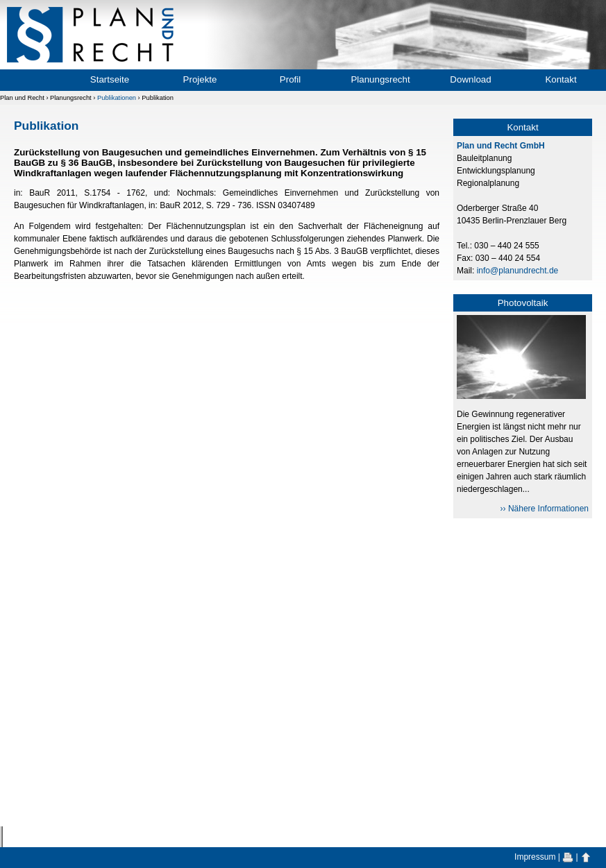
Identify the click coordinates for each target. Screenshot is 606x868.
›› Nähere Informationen (545, 509)
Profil (290, 79)
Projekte (200, 79)
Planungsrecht (380, 79)
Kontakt (561, 79)
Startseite (110, 79)
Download (470, 79)
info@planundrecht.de (518, 271)
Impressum (535, 857)
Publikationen (117, 98)
